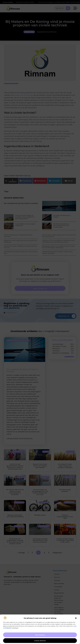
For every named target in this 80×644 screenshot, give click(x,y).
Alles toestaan (40, 635)
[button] (76, 618)
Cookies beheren (40, 641)
